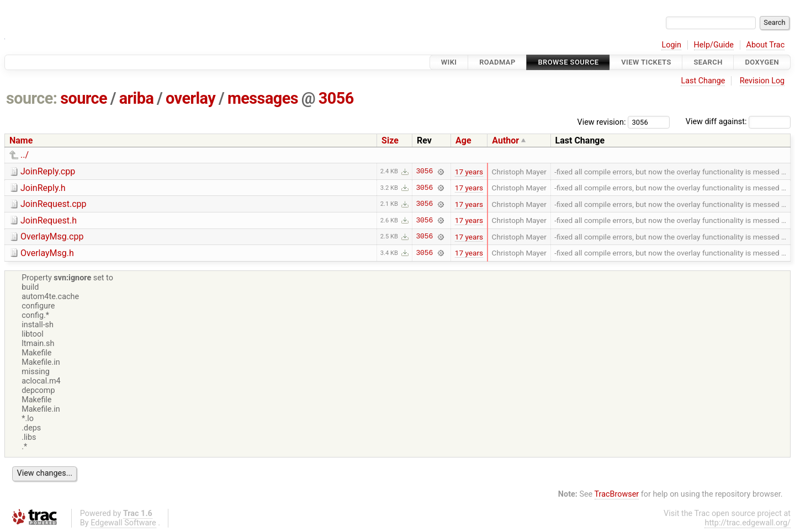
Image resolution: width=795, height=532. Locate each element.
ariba (137, 98)
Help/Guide (714, 45)
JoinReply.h (43, 188)
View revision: (602, 122)
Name (21, 140)
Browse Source (568, 62)
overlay (190, 98)
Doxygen (762, 62)
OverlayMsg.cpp (52, 236)
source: (32, 98)
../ (25, 155)
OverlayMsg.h (47, 253)
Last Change (703, 81)
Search (708, 62)
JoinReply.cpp (48, 171)
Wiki (449, 62)
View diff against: (738, 122)
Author (505, 140)
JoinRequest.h (49, 220)
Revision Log (762, 81)
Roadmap (497, 62)
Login (671, 45)
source (84, 98)
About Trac (766, 45)
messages (263, 98)
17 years (469, 172)
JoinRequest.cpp (53, 204)
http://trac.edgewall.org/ (748, 523)
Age (463, 140)
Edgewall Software (123, 523)
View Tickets (646, 62)
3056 (336, 98)
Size (390, 140)
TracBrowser (617, 494)
